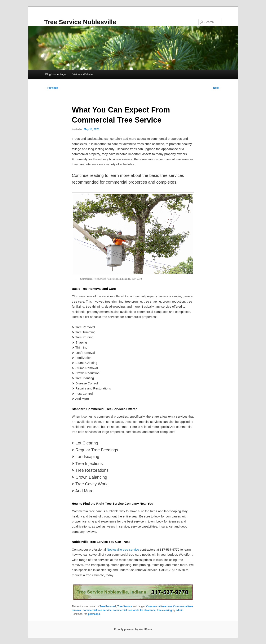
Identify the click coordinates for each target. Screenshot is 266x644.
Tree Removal (108, 606)
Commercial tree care (159, 606)
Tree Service (125, 606)
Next (218, 88)
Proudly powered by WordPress (133, 629)
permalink (94, 614)
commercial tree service (97, 610)
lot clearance (148, 610)
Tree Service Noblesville (80, 22)
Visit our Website (83, 74)
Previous (51, 88)
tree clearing (164, 610)
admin (180, 610)
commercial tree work (126, 610)
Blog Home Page (56, 74)
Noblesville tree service (123, 549)
